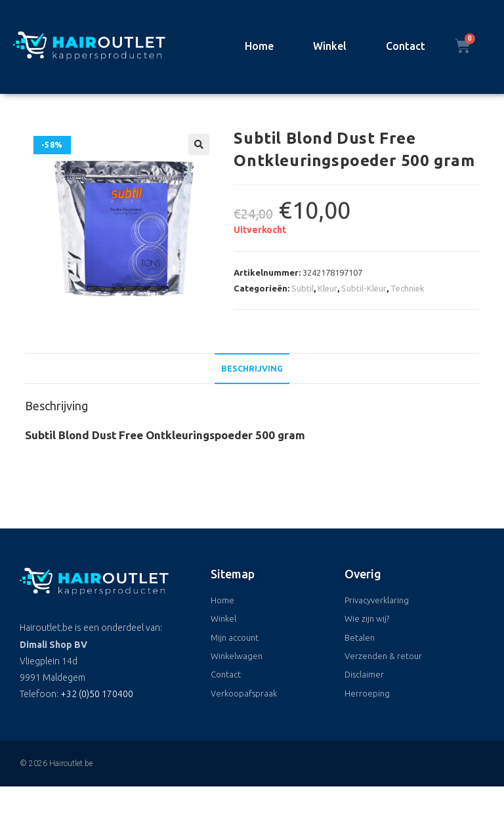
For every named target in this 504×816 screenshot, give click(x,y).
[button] (199, 144)
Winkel (330, 46)
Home (259, 46)
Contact (406, 46)
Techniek (408, 288)
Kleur (327, 288)
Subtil (303, 288)
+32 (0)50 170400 (97, 694)
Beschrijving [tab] (252, 368)
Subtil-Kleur (364, 288)
